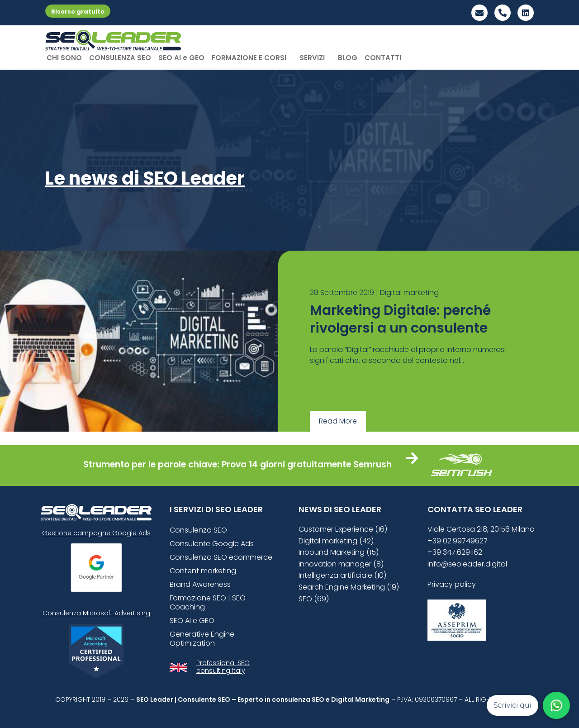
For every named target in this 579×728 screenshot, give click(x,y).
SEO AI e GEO (181, 58)
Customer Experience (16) (343, 529)
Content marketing (203, 571)
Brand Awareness (200, 584)
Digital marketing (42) (336, 541)
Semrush (373, 464)
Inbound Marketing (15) (339, 552)
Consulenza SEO (198, 530)
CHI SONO (64, 58)
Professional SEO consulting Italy (223, 667)
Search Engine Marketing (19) (349, 587)
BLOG (348, 58)
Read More (338, 421)
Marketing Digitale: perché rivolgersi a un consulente (400, 319)
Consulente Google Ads (212, 544)
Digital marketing (409, 293)
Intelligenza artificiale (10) (342, 575)
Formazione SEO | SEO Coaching (208, 602)
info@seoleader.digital (467, 564)
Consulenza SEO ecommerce (221, 557)
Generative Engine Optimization (202, 639)
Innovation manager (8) (341, 564)
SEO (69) (314, 599)
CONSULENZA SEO (120, 58)
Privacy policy (452, 584)
